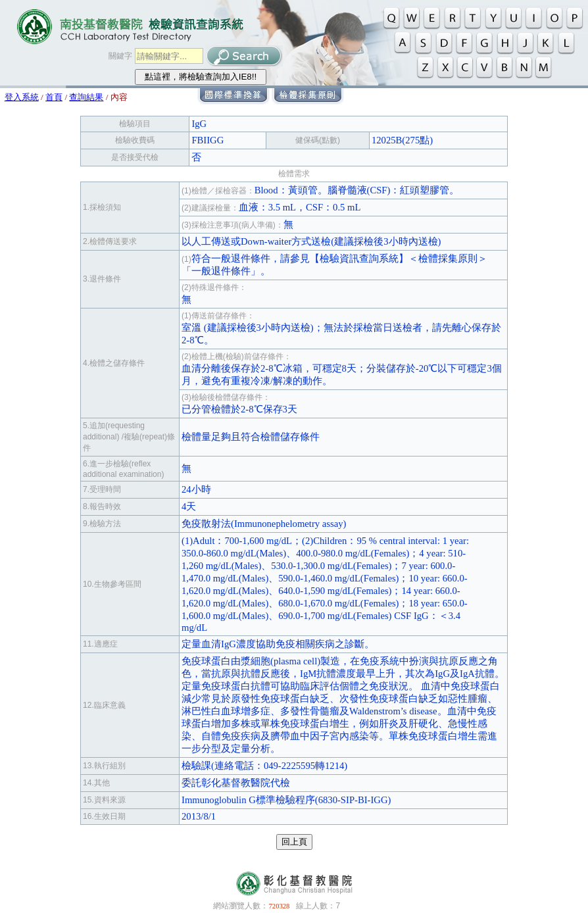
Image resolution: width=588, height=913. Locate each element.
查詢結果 (86, 97)
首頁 (54, 97)
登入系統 (22, 97)
